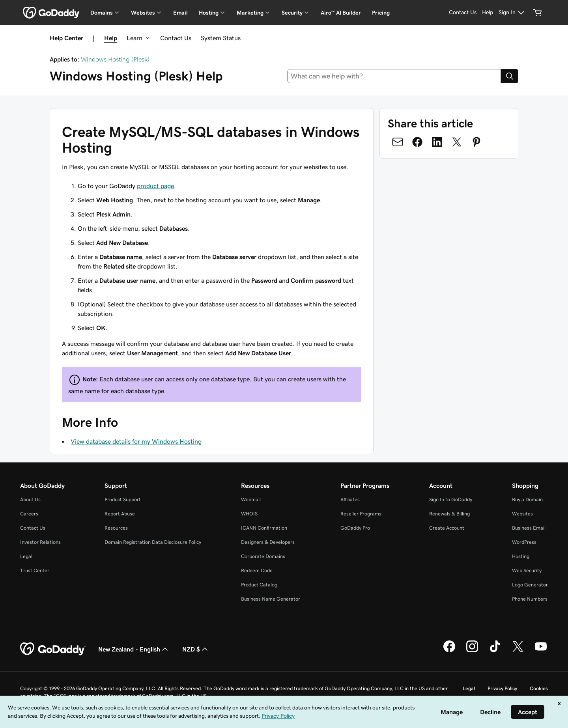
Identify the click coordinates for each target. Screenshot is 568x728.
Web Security (527, 570)
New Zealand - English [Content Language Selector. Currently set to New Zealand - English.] (134, 649)
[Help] (488, 13)
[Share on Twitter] (457, 142)
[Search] (510, 76)
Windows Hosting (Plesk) (115, 59)
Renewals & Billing (449, 514)
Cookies (539, 688)
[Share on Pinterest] (476, 142)
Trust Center (35, 570)
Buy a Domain (527, 499)
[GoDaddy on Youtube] (541, 651)
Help (111, 38)
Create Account (447, 528)
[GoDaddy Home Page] (53, 649)
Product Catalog (259, 585)
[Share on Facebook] (417, 142)
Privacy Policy (502, 688)
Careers (29, 514)
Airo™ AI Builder (341, 13)
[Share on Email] (398, 142)
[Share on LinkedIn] (437, 142)
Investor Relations (40, 542)
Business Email (529, 528)
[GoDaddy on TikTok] (495, 651)
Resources (116, 528)
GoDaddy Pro (355, 528)
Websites (522, 514)
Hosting (521, 556)
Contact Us (176, 38)
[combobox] (394, 76)
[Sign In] (513, 13)
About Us (30, 499)
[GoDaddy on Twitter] (518, 651)
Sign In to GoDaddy (451, 499)
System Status (221, 38)
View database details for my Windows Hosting (136, 441)
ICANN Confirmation (264, 528)
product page (155, 186)
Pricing (381, 13)
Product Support (123, 499)
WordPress (524, 542)
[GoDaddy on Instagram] (472, 651)
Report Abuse (120, 514)
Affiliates (350, 499)
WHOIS (249, 514)
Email (180, 13)
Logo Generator (530, 585)
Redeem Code (257, 570)
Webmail (251, 499)
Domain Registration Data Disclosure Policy (153, 542)
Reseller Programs (361, 514)
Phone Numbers (530, 599)
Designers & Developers (268, 542)
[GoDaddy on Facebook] (449, 651)
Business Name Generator (271, 599)
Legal (26, 556)
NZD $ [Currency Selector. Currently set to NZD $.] (196, 649)
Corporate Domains (263, 556)
